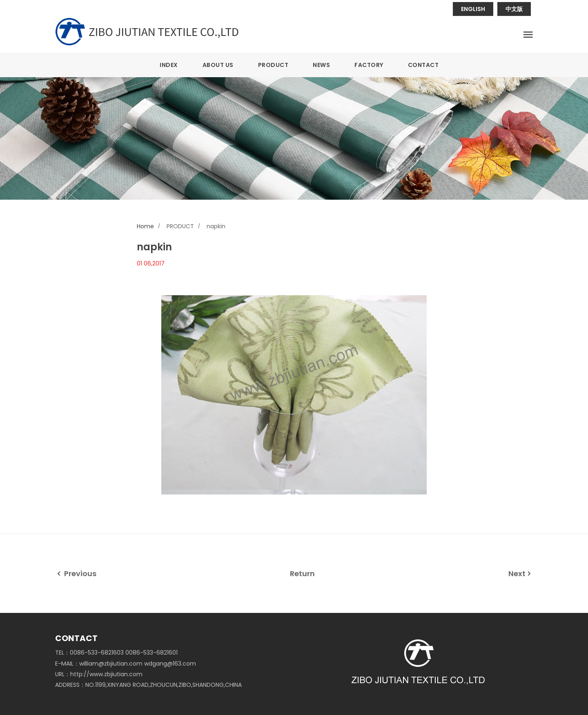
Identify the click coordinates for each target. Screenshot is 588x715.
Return (302, 574)
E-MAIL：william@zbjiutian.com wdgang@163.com (126, 664)
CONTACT (423, 65)
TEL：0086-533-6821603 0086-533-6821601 (116, 653)
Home (145, 226)
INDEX (169, 65)
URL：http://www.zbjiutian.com (99, 674)
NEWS (321, 65)
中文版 (514, 9)
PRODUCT (273, 65)
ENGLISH (473, 9)
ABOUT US (218, 65)
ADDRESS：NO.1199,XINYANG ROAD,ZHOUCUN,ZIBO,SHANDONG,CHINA (148, 685)
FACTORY (369, 65)
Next (521, 574)
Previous (76, 574)
